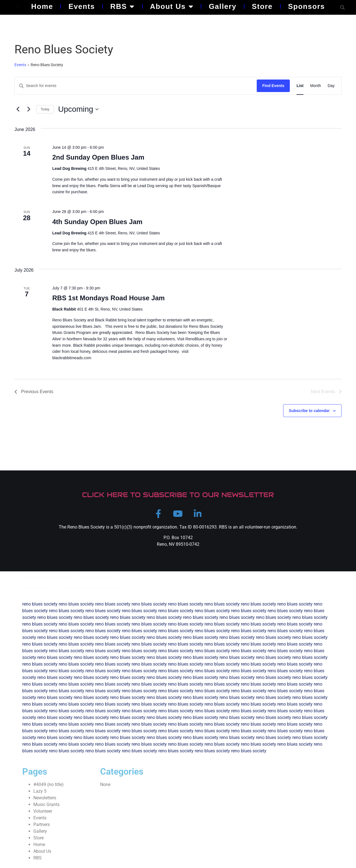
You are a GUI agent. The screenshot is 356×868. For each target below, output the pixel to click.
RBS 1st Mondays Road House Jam (108, 298)
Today (45, 109)
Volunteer (43, 815)
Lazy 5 (40, 795)
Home (42, 6)
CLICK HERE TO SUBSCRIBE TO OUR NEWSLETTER (178, 495)
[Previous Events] (18, 109)
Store (262, 6)
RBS (123, 6)
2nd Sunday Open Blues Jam (98, 157)
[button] (343, 7)
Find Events (273, 86)
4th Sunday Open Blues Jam (97, 222)
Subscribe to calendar (309, 411)
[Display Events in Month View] (316, 86)
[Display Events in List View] (300, 86)
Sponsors (306, 6)
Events (82, 6)
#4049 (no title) (49, 788)
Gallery (223, 6)
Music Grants (46, 808)
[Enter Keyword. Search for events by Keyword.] (136, 86)
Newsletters (45, 802)
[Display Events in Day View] (331, 86)
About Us (172, 6)
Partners (42, 828)
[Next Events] (29, 109)
